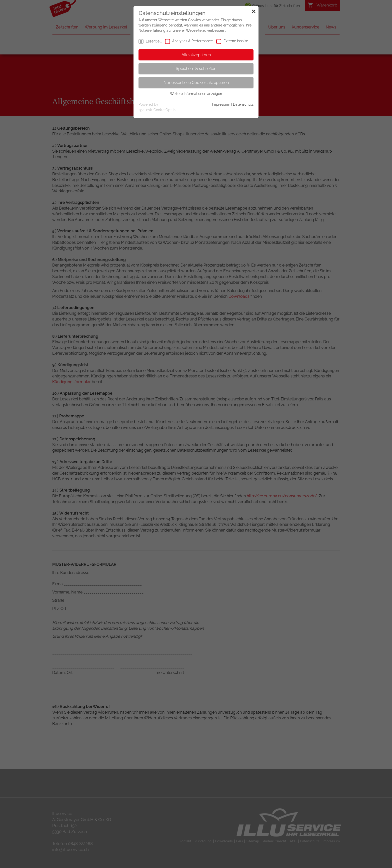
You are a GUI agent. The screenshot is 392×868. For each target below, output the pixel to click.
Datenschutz (243, 104)
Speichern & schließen (196, 69)
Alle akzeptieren (196, 55)
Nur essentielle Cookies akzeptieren (196, 83)
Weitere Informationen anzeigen (196, 94)
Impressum (221, 104)
